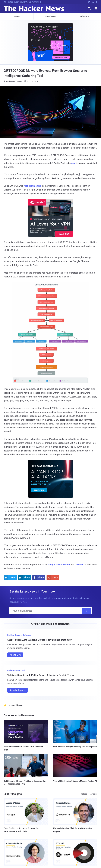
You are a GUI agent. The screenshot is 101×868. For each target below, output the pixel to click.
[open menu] (96, 8)
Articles (94, 794)
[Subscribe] (86, 611)
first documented (32, 186)
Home (17, 16)
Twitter (66, 565)
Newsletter (50, 16)
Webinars (84, 16)
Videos (84, 794)
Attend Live (15, 655)
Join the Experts (18, 690)
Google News (55, 565)
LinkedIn (79, 565)
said (73, 163)
